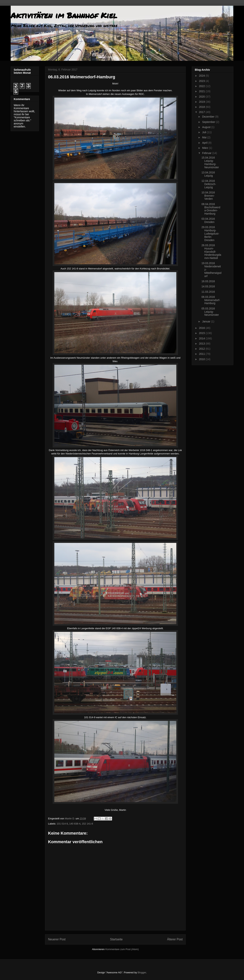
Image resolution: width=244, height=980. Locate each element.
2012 (202, 349)
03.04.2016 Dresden (208, 220)
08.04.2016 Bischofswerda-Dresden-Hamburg (211, 209)
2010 (202, 359)
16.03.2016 (208, 281)
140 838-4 (75, 824)
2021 (202, 91)
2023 (202, 81)
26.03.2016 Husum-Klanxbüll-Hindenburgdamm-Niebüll (211, 252)
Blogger (142, 972)
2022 (202, 86)
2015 (202, 333)
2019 (202, 102)
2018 (202, 107)
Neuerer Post (57, 939)
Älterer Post (175, 939)
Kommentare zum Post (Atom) (122, 949)
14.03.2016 (208, 286)
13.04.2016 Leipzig (208, 174)
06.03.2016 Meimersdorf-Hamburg (211, 300)
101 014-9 (62, 824)
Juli (204, 132)
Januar (207, 321)
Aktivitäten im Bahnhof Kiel (64, 15)
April (205, 143)
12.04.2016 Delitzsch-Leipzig (209, 184)
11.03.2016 (208, 292)
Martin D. (70, 819)
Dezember (209, 117)
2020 (202, 97)
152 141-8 (87, 824)
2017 (202, 112)
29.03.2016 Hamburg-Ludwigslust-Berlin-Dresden (210, 234)
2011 (202, 354)
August (207, 127)
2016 (202, 328)
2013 (202, 344)
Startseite (116, 939)
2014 (202, 338)
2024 (202, 76)
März (205, 148)
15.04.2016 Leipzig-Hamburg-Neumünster (210, 162)
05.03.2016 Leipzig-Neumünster (210, 312)
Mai (205, 137)
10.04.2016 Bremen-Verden (208, 196)
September (209, 122)
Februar (207, 153)
